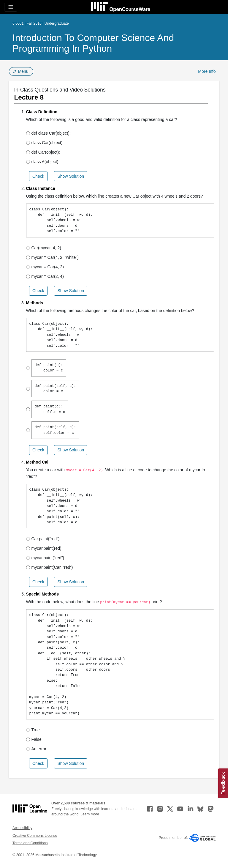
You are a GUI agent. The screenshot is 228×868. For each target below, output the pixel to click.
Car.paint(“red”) (43, 539)
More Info (207, 71)
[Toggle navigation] (11, 7)
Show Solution (71, 176)
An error (36, 749)
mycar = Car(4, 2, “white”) (52, 257)
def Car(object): (43, 152)
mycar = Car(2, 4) (45, 276)
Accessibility (22, 828)
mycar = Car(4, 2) (45, 267)
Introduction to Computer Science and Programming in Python (93, 43)
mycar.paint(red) (44, 548)
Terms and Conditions (30, 843)
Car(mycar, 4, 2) (44, 248)
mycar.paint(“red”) (45, 558)
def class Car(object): (48, 133)
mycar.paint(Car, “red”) (50, 567)
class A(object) (42, 162)
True (33, 730)
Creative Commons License (35, 836)
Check (38, 176)
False (34, 739)
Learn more (90, 814)
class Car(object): (45, 143)
